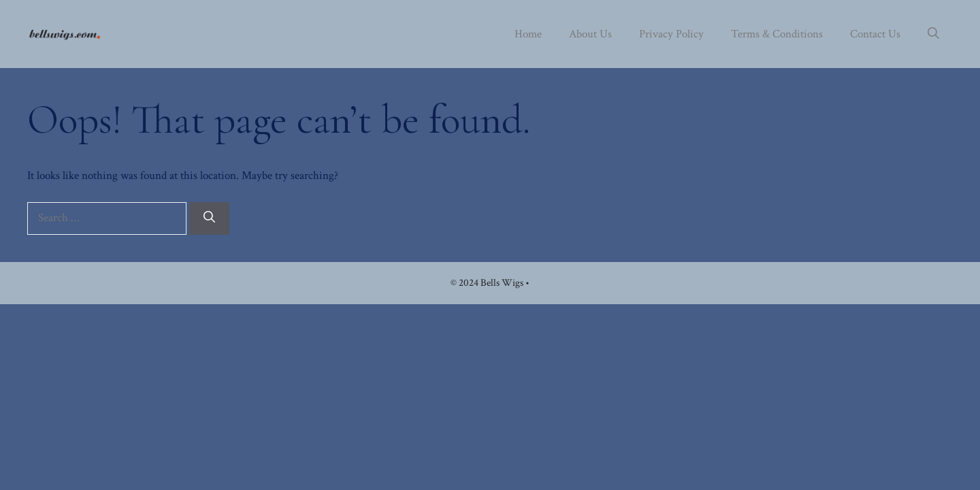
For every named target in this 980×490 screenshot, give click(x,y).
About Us (590, 34)
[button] (933, 34)
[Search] (209, 218)
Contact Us (875, 34)
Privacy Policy (671, 34)
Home (528, 34)
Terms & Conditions (777, 34)
